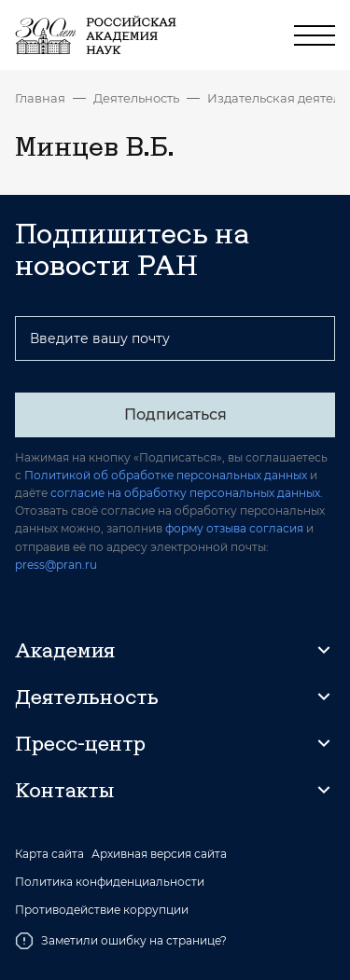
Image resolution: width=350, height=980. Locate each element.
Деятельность (136, 98)
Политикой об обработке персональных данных (166, 475)
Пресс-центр (80, 743)
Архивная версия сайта (159, 854)
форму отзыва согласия (234, 528)
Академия (65, 650)
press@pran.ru (56, 565)
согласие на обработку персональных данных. (187, 493)
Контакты (64, 790)
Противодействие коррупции (102, 910)
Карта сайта (49, 854)
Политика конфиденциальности (110, 882)
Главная (40, 98)
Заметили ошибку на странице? (121, 941)
